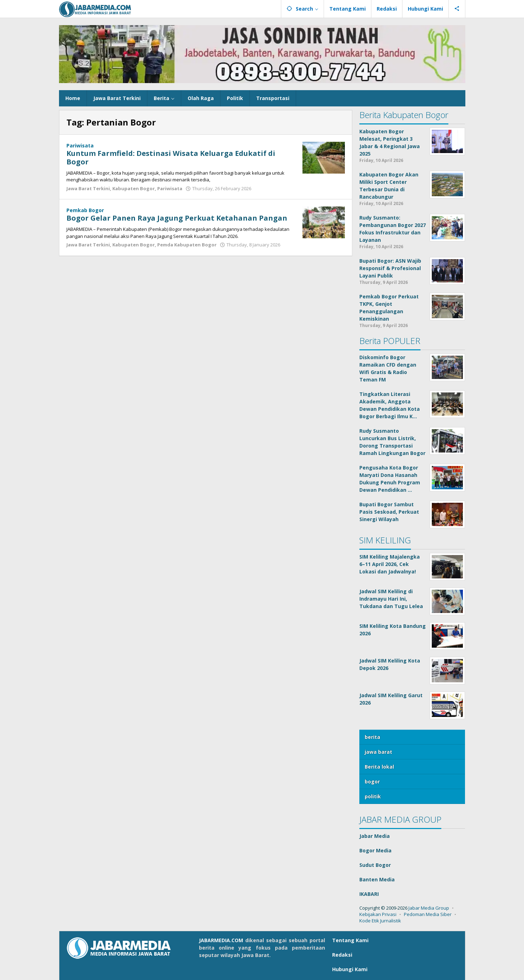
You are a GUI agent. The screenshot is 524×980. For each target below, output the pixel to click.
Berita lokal (379, 767)
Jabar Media (375, 836)
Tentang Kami (350, 940)
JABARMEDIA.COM (221, 940)
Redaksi (342, 955)
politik (373, 796)
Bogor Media (375, 850)
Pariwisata (80, 145)
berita (372, 737)
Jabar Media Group (429, 908)
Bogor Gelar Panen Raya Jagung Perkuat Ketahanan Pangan (177, 218)
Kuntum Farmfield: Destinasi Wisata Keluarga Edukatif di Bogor (171, 157)
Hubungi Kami (350, 969)
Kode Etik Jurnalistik (380, 921)
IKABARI (369, 894)
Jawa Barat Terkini (88, 188)
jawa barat (378, 752)
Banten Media (377, 879)
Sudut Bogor (375, 865)
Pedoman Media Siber (428, 914)
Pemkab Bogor (85, 210)
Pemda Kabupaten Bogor (187, 245)
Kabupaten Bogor (134, 188)
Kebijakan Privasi (378, 914)
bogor (372, 781)
